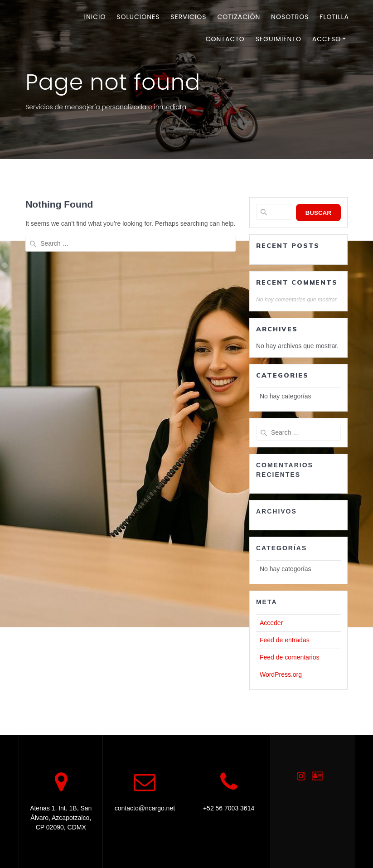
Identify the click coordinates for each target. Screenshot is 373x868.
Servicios (188, 17)
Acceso (327, 39)
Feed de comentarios (290, 657)
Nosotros (290, 17)
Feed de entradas (285, 640)
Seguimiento (279, 39)
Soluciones (138, 17)
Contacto (225, 39)
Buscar (318, 213)
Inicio (95, 17)
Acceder (271, 623)
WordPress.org (281, 674)
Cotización (239, 17)
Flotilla (334, 17)
